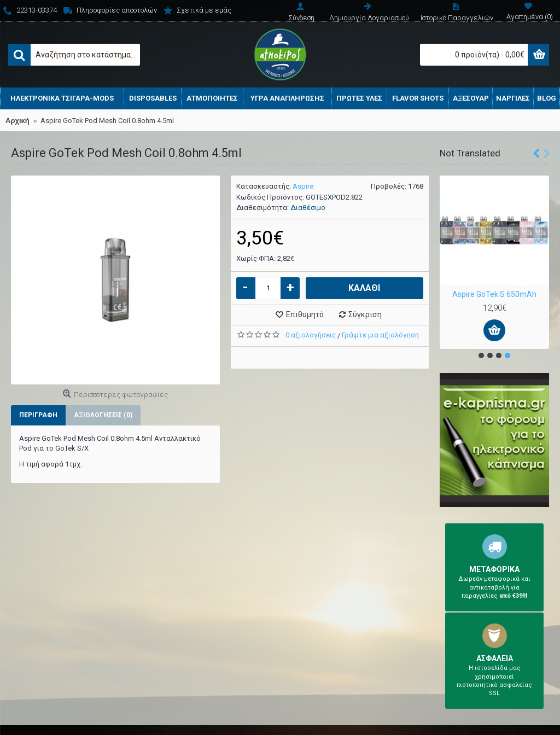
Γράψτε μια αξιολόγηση (380, 335)
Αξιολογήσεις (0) (103, 415)
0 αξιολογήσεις (311, 335)
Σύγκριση (365, 314)
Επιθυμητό (305, 314)
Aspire (303, 186)
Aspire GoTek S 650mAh (494, 294)
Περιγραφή (38, 415)
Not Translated (470, 153)
